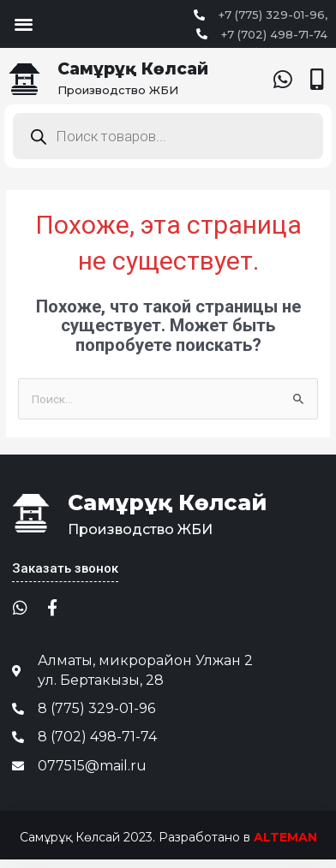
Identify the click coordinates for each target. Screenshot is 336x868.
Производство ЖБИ (118, 90)
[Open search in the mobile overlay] (168, 136)
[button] (24, 24)
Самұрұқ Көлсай (133, 69)
